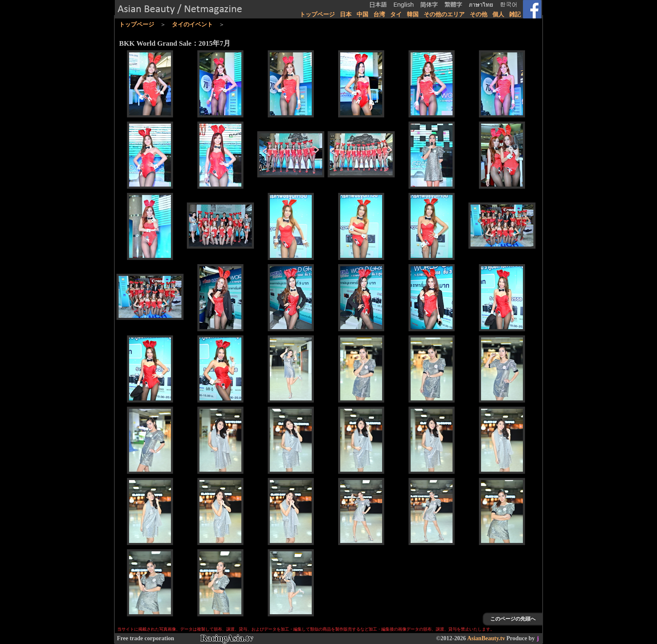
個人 (498, 14)
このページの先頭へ (513, 619)
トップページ (317, 14)
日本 (346, 14)
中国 (362, 14)
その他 (479, 14)
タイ (396, 14)
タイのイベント (192, 25)
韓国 (413, 14)
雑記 (515, 14)
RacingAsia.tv (227, 638)
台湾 (379, 14)
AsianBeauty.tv (486, 638)
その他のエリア (444, 14)
